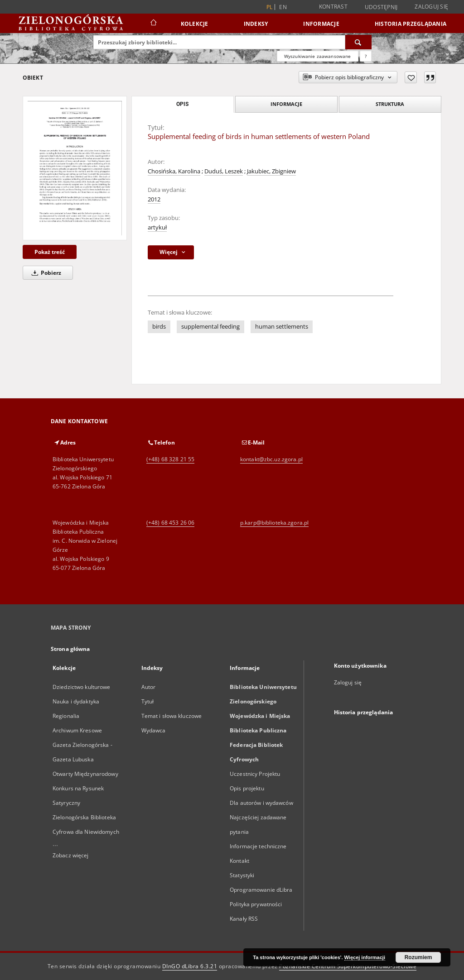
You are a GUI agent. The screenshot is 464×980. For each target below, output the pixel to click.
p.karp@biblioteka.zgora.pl (274, 523)
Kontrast (333, 7)
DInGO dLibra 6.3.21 (190, 966)
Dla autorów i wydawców (261, 803)
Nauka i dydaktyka (76, 701)
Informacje (321, 24)
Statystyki (242, 875)
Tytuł (148, 701)
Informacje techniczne (258, 846)
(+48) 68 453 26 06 (170, 523)
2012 (154, 199)
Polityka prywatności (256, 904)
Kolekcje (195, 24)
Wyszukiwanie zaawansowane (318, 56)
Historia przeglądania (411, 24)
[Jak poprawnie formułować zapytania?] (366, 56)
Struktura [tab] (390, 104)
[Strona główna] (153, 24)
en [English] (283, 7)
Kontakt (239, 861)
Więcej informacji (365, 957)
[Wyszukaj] (358, 42)
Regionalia (66, 716)
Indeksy (256, 24)
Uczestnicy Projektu (255, 774)
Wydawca (154, 730)
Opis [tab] (182, 104)
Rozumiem (418, 957)
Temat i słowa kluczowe (172, 716)
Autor (149, 687)
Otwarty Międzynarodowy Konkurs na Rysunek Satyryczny (85, 788)
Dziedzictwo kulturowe (82, 687)
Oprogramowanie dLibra (261, 890)
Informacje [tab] (286, 104)
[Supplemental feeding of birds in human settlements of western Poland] (75, 168)
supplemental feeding (210, 327)
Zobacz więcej (71, 855)
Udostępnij (381, 7)
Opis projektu (247, 788)
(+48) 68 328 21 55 (170, 459)
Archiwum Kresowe (77, 730)
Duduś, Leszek (224, 171)
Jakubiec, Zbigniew (271, 171)
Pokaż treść (50, 252)
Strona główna (70, 649)
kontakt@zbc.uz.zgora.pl (271, 459)
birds (159, 327)
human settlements (282, 327)
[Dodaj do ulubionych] (411, 77)
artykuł (157, 227)
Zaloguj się (431, 7)
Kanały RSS (244, 919)
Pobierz (45, 273)
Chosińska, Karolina (174, 171)
